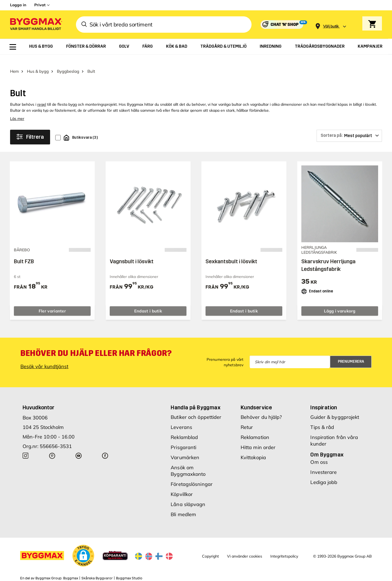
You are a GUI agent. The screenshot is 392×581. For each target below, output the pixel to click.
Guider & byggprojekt (335, 408)
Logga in (18, 5)
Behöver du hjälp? (261, 408)
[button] (83, 546)
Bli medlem (183, 505)
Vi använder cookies (245, 547)
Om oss (319, 453)
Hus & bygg (38, 62)
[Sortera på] (349, 126)
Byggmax (71, 569)
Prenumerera (351, 352)
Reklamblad (184, 428)
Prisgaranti (183, 438)
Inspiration (324, 398)
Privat (40, 5)
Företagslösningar (192, 475)
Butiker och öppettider (196, 408)
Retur (247, 418)
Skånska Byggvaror (97, 569)
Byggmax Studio (129, 569)
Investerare (324, 463)
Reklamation (255, 428)
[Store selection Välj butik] (331, 26)
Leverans (181, 418)
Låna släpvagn (188, 495)
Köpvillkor (182, 485)
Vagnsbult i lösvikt (132, 252)
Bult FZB (24, 252)
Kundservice (256, 398)
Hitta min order (258, 438)
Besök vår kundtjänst (44, 357)
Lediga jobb (324, 473)
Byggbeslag (68, 62)
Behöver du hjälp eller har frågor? (96, 344)
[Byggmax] (36, 25)
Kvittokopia (253, 448)
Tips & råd (322, 418)
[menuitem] (13, 47)
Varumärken (185, 448)
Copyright (210, 547)
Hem (14, 62)
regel (42, 95)
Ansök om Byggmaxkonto (188, 461)
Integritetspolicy (284, 547)
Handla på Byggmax (196, 398)
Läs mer (17, 109)
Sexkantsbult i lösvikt (231, 252)
